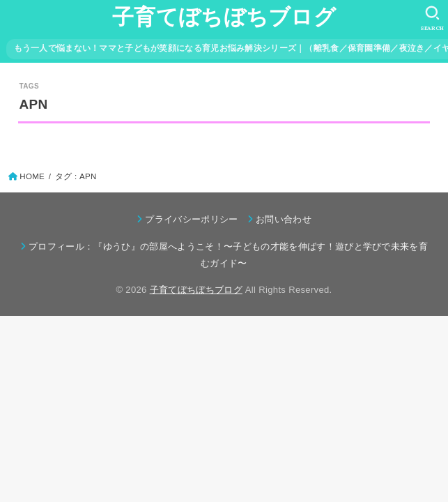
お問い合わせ (284, 219)
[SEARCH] (432, 18)
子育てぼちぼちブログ (224, 17)
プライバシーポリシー (191, 219)
